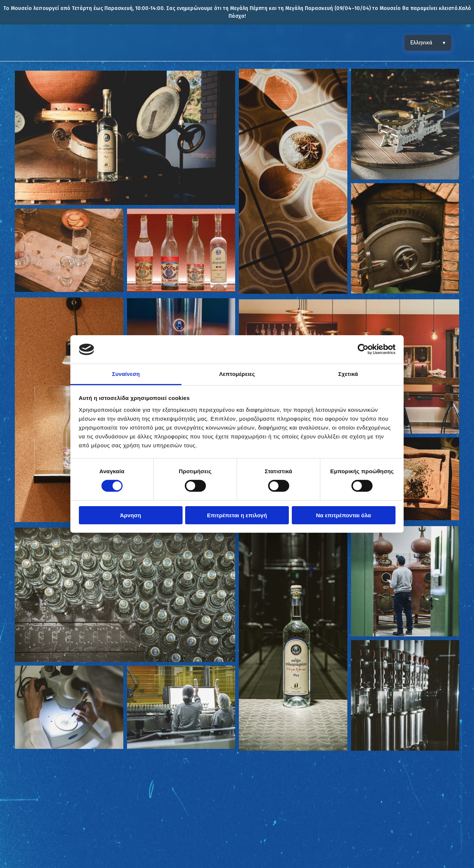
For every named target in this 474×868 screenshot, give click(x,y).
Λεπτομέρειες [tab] (237, 374)
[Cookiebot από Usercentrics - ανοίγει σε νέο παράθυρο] (363, 349)
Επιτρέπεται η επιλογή (237, 515)
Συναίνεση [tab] (126, 374)
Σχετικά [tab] (348, 374)
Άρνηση (131, 515)
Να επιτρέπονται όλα (343, 515)
